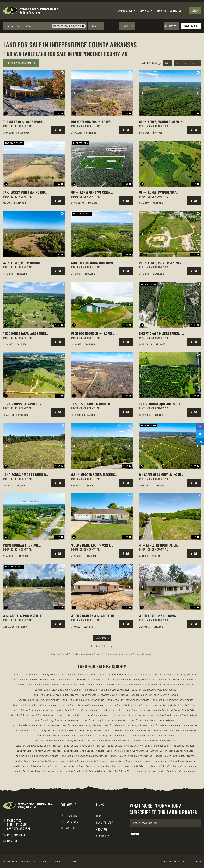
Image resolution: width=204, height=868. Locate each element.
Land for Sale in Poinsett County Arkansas (39, 751)
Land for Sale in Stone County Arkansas (83, 766)
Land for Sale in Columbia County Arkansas (106, 690)
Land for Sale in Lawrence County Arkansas (36, 725)
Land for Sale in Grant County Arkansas (32, 710)
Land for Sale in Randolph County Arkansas (84, 756)
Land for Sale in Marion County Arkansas (174, 730)
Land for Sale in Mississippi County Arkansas (104, 735)
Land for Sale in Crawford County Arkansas (105, 695)
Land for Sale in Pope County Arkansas (127, 751)
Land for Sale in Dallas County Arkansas (83, 700)
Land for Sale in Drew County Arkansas (172, 700)
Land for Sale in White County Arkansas (86, 771)
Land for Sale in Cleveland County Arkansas (58, 690)
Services (146, 10)
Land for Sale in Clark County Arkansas (82, 685)
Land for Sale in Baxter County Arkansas (129, 674)
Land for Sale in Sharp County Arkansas (175, 761)
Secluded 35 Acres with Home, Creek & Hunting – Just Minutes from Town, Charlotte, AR (94, 263)
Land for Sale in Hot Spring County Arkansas (176, 710)
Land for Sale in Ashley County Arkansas (84, 674)
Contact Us (176, 10)
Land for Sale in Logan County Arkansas (35, 730)
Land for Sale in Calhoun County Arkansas (128, 680)
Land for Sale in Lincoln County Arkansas (126, 725)
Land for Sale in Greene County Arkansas (77, 710)
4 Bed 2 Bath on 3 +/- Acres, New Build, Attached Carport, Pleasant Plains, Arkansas (94, 616)
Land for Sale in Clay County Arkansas (126, 685)
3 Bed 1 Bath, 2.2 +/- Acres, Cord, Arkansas (158, 616)
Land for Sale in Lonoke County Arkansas (81, 730)
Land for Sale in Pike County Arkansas (174, 746)
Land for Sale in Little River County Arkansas (174, 725)
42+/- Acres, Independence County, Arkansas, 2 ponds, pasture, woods (23, 263)
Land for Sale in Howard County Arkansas (33, 715)
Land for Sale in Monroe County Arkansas (153, 735)
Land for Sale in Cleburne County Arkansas (171, 685)
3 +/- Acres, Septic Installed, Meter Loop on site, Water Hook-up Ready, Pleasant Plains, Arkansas (26, 616)
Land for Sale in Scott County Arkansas (175, 756)
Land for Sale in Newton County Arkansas (155, 741)
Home (99, 816)
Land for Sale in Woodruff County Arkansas (132, 771)
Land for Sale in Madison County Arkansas (128, 730)
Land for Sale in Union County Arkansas (127, 766)
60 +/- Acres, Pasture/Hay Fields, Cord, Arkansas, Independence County (158, 192)
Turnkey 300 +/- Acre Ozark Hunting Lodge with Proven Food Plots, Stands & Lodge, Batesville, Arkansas (23, 122)
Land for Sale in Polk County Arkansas (84, 751)
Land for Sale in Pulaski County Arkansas (36, 756)
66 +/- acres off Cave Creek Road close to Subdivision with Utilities (94, 192)
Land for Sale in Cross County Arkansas (38, 700)
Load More (102, 638)
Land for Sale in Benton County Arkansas (175, 674)
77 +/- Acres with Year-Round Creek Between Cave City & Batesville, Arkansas (24, 192)
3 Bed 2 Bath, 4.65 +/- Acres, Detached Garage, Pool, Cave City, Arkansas (92, 545)
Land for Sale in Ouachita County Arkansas (39, 746)
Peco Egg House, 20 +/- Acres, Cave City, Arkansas (92, 333)
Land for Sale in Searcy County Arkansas (36, 761)
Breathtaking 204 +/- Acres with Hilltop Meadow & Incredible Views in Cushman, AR (92, 122)
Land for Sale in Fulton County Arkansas (129, 705)
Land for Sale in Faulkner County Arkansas (36, 705)
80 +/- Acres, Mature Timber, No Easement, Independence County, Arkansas (162, 122)
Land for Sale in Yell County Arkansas (177, 771)
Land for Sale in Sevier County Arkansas (130, 761)
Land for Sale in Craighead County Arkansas (56, 695)
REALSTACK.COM (193, 862)
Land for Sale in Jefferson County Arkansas (58, 720)
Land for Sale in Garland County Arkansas (175, 705)
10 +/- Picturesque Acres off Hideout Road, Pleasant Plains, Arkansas (162, 404)
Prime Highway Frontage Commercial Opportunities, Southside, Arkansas (23, 545)
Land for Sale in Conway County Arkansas (154, 690)
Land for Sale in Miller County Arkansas (57, 735)
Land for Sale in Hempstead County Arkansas (126, 710)
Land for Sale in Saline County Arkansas (131, 756)
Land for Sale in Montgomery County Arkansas (59, 741)
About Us (161, 10)
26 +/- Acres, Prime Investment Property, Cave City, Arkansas (161, 263)
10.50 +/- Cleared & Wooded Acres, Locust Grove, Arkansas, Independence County (94, 404)
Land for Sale (127, 10)
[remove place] (83, 26)
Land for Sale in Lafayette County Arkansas (153, 720)
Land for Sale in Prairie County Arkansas (172, 751)
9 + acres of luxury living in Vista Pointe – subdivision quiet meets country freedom (160, 475)
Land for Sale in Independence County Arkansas (84, 715)
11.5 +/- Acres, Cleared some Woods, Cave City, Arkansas (23, 404)
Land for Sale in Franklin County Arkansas (83, 705)
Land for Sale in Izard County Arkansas (132, 715)
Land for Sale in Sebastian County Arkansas (83, 761)
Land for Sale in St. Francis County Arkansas (36, 766)
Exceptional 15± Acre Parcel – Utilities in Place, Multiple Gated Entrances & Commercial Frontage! (161, 333)
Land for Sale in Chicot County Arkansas (38, 685)
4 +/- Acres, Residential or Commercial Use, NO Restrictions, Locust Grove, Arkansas (160, 545)
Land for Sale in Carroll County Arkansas (175, 680)
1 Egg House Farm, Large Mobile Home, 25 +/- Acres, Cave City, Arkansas (26, 333)
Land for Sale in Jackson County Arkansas (177, 715)
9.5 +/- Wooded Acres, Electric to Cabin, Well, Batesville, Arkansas (93, 475)
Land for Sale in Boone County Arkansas (35, 680)
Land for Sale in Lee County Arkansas (82, 725)
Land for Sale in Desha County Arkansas (128, 700)
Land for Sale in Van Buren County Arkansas (175, 766)
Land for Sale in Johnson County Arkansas (105, 720)
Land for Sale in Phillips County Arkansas (130, 746)
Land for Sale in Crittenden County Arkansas (154, 695)
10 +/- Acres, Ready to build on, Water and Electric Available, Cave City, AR (26, 475)
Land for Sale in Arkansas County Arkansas (37, 674)
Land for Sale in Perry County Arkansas (85, 746)
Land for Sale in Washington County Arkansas (38, 771)
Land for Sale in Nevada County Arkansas (108, 741)
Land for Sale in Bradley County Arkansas (81, 680)
